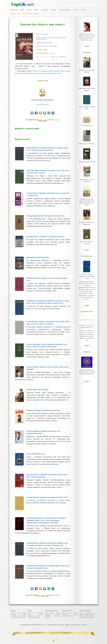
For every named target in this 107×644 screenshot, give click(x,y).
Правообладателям (42, 105)
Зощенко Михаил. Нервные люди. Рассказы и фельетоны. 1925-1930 (48, 368)
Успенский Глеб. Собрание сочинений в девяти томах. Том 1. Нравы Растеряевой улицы (48, 567)
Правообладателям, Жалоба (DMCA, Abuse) (33, 625)
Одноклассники (75, 625)
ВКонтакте (61, 625)
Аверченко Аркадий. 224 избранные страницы (43, 410)
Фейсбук (67, 625)
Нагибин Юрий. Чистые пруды (37, 390)
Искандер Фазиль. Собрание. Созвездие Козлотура (45, 237)
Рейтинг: (39, 53)
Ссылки (76, 10)
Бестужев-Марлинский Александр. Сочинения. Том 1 (46, 216)
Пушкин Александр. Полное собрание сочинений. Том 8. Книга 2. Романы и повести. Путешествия (47, 345)
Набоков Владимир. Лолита (87, 154)
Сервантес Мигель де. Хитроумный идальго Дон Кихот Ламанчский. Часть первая (87, 190)
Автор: (38, 34)
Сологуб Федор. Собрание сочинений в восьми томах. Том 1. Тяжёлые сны (48, 194)
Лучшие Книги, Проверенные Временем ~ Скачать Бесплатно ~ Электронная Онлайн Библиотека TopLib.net (55, 633)
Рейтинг (54, 10)
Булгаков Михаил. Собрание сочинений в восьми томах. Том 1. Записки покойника (47, 476)
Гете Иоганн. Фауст (87, 120)
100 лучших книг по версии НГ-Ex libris (48, 73)
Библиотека (14, 10)
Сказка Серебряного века (36, 454)
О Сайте (83, 10)
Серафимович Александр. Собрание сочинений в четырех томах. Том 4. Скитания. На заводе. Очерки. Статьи (48, 302)
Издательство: (41, 43)
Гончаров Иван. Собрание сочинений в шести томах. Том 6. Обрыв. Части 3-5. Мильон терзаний (48, 323)
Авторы (29, 10)
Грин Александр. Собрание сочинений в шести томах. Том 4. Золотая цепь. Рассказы (48, 172)
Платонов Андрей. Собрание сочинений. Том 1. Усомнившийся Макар (44, 432)
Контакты (84, 625)
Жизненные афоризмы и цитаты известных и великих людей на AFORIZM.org (87, 346)
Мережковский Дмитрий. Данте (38, 257)
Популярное (45, 10)
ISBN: (38, 46)
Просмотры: (40, 50)
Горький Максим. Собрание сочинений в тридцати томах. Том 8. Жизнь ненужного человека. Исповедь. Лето (47, 544)
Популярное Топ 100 (51, 611)
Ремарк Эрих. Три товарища (87, 137)
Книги (22, 10)
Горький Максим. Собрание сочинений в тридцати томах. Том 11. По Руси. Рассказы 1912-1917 (47, 149)
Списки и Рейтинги (65, 10)
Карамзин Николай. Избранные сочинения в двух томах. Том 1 (47, 279)
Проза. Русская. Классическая (50, 38)
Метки (36, 10)
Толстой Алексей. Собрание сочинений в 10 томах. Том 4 (47, 497)
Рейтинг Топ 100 (67, 611)
